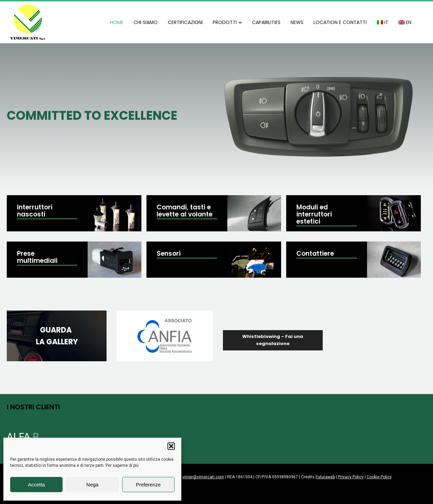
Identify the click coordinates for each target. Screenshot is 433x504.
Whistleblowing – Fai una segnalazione (273, 340)
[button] (171, 446)
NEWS (297, 22)
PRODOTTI (227, 22)
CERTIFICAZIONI (185, 22)
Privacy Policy (351, 477)
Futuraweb (325, 477)
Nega (92, 485)
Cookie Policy (379, 477)
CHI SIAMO (146, 22)
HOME (117, 22)
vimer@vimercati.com (203, 477)
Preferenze (148, 485)
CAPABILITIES (266, 22)
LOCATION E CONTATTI (340, 22)
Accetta (37, 485)
